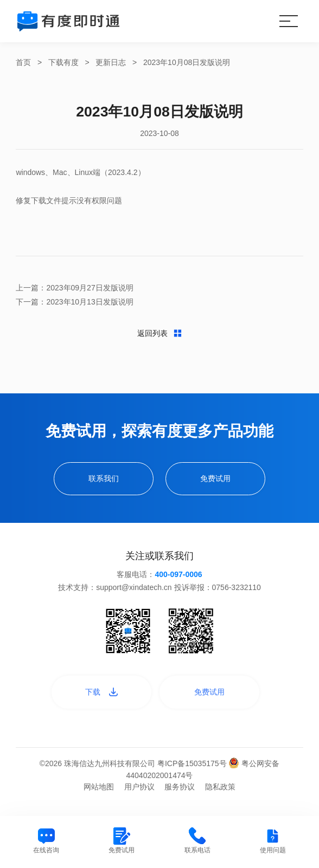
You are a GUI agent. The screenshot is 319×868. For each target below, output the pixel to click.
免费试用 (217, 482)
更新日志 (111, 62)
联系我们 (102, 482)
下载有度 (63, 62)
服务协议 (180, 792)
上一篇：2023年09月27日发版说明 (74, 288)
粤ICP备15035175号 (193, 769)
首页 (23, 62)
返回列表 (160, 337)
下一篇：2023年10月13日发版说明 (74, 302)
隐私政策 (220, 792)
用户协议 (139, 792)
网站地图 (99, 792)
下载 (100, 697)
